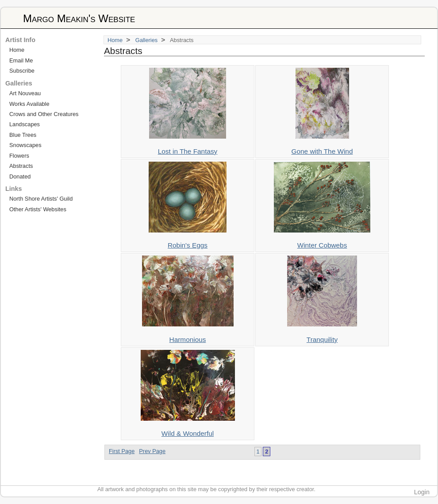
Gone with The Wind (322, 151)
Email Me (21, 60)
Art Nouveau (25, 93)
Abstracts (21, 166)
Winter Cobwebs (322, 245)
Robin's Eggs (188, 245)
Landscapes (25, 124)
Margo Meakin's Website (79, 18)
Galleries (147, 40)
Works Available (29, 104)
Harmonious (188, 339)
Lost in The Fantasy (188, 151)
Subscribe (22, 71)
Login (422, 492)
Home (115, 40)
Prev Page (152, 451)
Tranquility (322, 339)
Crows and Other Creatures (44, 114)
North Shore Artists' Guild (41, 199)
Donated (20, 176)
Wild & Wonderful (188, 433)
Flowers (19, 156)
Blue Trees (23, 135)
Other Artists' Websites (38, 209)
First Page (122, 451)
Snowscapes (25, 145)
